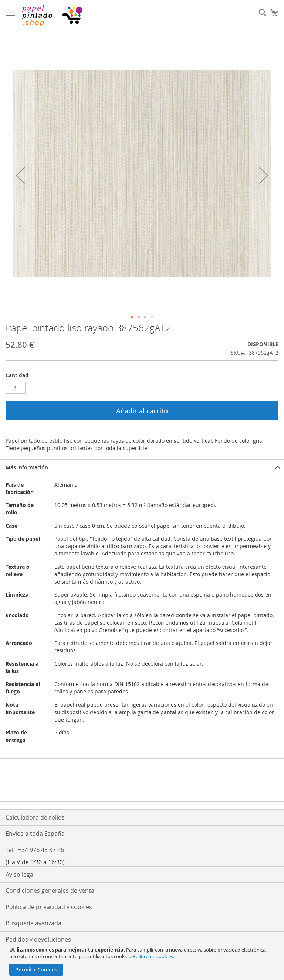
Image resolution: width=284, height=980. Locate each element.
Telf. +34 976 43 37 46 (35, 850)
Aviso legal (20, 875)
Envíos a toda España (35, 834)
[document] (143, 961)
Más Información (27, 467)
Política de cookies (153, 956)
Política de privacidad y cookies (49, 907)
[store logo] (52, 16)
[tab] (142, 467)
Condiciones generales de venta (50, 891)
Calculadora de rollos (35, 817)
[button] (20, 175)
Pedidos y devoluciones (38, 939)
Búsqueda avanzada (33, 923)
